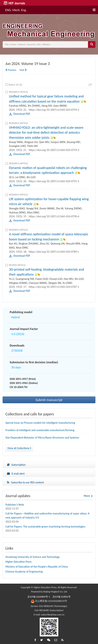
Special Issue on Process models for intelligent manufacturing (40, 423)
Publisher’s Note (15, 505)
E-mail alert (16, 474)
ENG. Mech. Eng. (16, 10)
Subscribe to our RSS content (25, 482)
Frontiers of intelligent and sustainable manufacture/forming (40, 430)
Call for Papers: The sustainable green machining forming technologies (45, 527)
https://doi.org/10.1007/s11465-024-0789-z (54, 252)
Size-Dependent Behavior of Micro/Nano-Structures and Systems (42, 438)
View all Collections (19, 448)
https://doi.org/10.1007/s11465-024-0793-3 (54, 150)
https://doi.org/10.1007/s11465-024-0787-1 (54, 287)
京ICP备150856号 (62, 597)
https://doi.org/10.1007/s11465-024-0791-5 (54, 181)
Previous (11, 70)
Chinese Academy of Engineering (24, 572)
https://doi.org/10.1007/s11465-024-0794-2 (54, 110)
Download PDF (22, 114)
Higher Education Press (19, 562)
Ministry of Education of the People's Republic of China (37, 567)
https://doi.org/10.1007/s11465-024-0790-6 (54, 216)
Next (23, 70)
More (87, 496)
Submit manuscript (49, 400)
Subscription (16, 465)
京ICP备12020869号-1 (39, 597)
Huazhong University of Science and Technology (32, 557)
